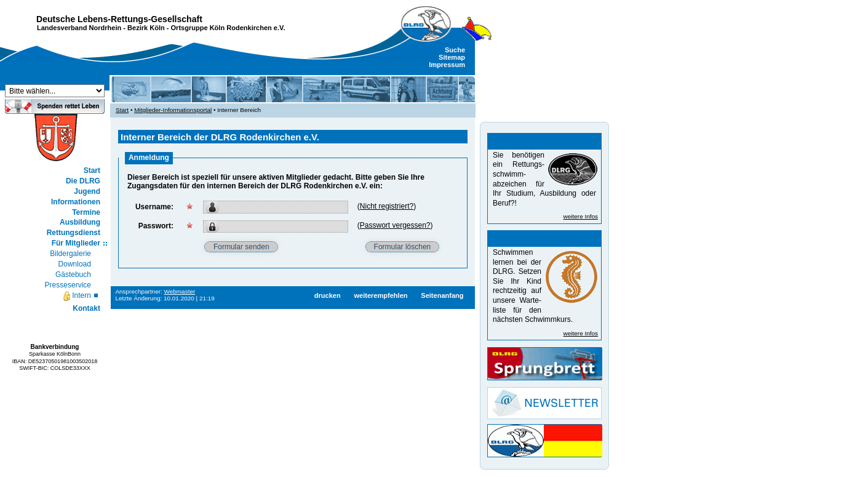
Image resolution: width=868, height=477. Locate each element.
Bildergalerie (70, 254)
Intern (77, 296)
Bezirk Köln (146, 28)
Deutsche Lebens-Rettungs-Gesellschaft (119, 19)
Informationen (76, 202)
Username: (154, 207)
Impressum (447, 65)
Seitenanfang (442, 295)
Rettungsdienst (74, 233)
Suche (455, 50)
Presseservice (68, 285)
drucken (328, 295)
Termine (86, 212)
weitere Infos (581, 216)
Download (75, 264)
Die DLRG (83, 181)
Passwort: (156, 226)
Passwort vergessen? (395, 225)
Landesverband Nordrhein (79, 28)
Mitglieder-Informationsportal (173, 110)
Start (92, 170)
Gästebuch (73, 275)
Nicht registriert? (387, 206)
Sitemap (452, 57)
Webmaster (180, 291)
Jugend (87, 191)
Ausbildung (80, 222)
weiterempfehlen (380, 295)
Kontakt (86, 308)
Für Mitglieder (76, 243)
